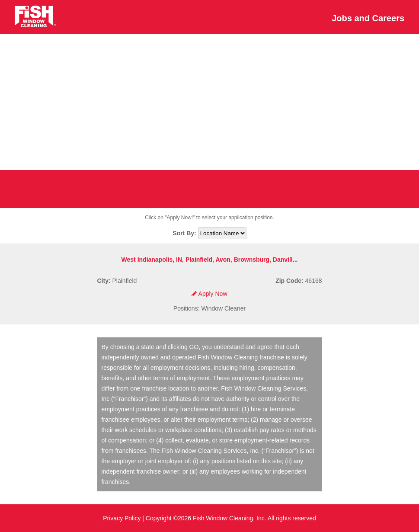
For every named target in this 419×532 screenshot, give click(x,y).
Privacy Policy (122, 518)
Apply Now (209, 294)
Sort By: (185, 233)
